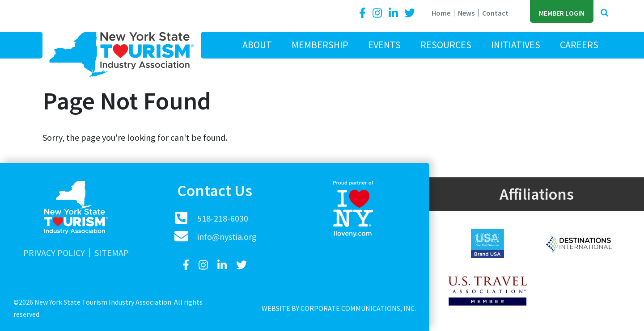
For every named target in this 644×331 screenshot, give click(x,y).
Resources (446, 45)
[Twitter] (410, 13)
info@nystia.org (227, 237)
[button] (604, 13)
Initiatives (516, 45)
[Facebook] (364, 13)
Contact (495, 13)
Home (441, 13)
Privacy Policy (54, 253)
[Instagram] (378, 13)
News (466, 13)
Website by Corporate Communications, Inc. (339, 308)
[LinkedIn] (394, 13)
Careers (579, 45)
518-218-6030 (223, 218)
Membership (320, 45)
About (257, 45)
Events (384, 45)
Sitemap (112, 253)
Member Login (562, 13)
